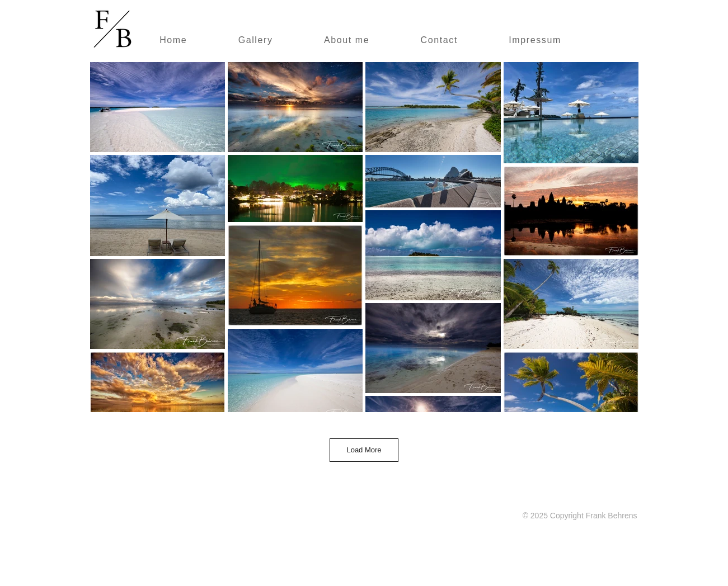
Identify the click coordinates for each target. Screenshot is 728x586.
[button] (255, 41)
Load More (364, 450)
